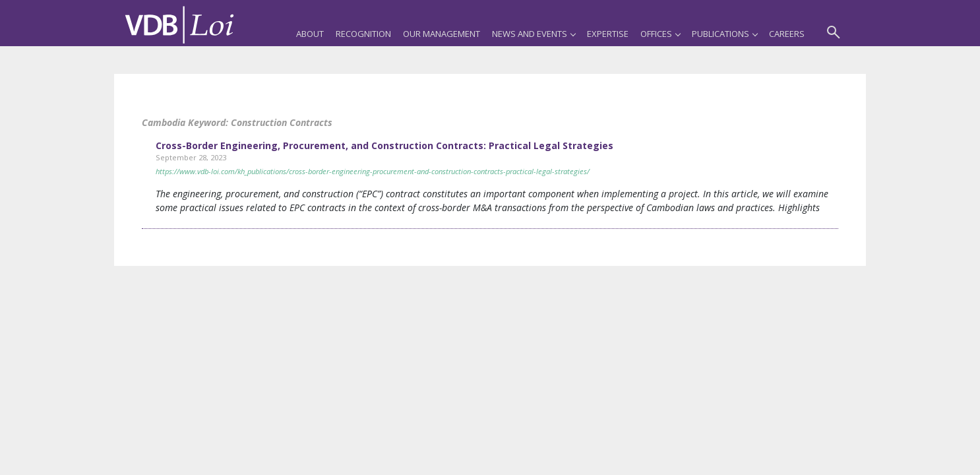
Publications (724, 34)
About (310, 34)
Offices (660, 34)
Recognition (363, 34)
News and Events (534, 34)
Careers (787, 34)
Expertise (608, 34)
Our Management (442, 34)
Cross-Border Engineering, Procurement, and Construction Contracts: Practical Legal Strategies (384, 145)
